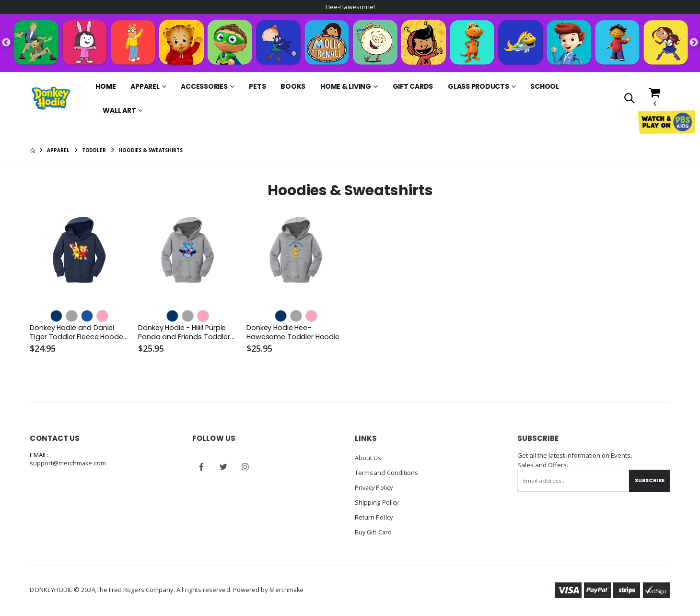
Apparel (145, 87)
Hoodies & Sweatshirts (151, 151)
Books (293, 87)
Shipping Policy (377, 502)
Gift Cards (413, 87)
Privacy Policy (375, 487)
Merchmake (287, 588)
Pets (257, 87)
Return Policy (374, 516)
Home (105, 87)
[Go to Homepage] (51, 99)
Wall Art (119, 111)
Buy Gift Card (374, 531)
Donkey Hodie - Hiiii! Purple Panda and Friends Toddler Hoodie (185, 333)
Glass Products (478, 87)
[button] (629, 100)
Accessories (204, 87)
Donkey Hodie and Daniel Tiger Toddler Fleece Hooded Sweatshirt (73, 333)
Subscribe (648, 481)
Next (694, 43)
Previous (6, 43)
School (545, 87)
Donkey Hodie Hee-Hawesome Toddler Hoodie (294, 333)
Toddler (94, 151)
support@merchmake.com (68, 464)
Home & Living (346, 87)
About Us (368, 459)
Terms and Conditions (387, 473)
